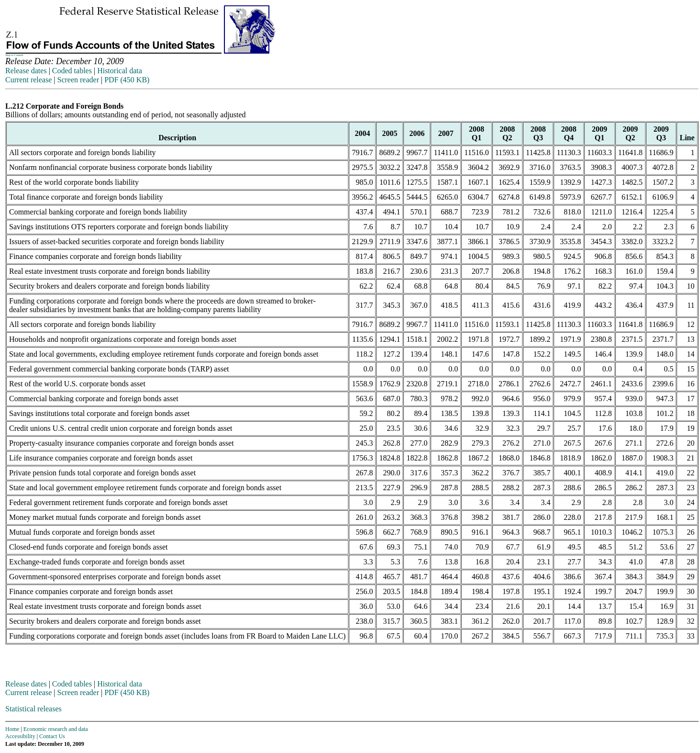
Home (12, 729)
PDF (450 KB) (127, 80)
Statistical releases (33, 709)
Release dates (26, 71)
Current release (28, 80)
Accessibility (20, 736)
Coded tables (72, 71)
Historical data (120, 71)
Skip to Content (14, 55)
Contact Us (52, 736)
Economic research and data (56, 729)
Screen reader (78, 80)
